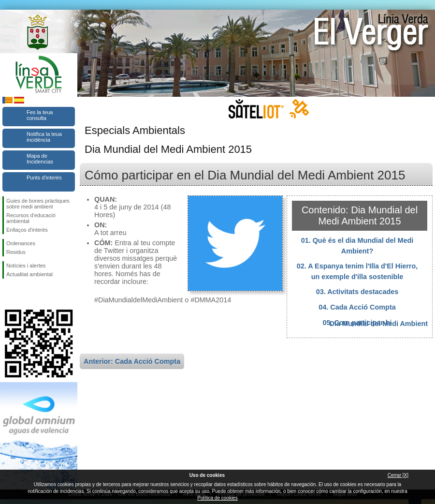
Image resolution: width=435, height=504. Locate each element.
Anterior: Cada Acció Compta (132, 361)
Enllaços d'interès (27, 230)
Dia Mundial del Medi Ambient (379, 324)
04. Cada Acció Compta (357, 307)
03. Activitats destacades (357, 292)
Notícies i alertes (26, 266)
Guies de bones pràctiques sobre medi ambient (38, 204)
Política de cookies (217, 498)
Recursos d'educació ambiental (31, 218)
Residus (16, 252)
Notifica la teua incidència (44, 137)
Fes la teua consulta (40, 115)
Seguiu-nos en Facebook (8, 294)
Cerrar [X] (398, 475)
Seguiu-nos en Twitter (24, 294)
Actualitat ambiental (29, 274)
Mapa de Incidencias (40, 159)
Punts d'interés (44, 178)
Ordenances (21, 243)
